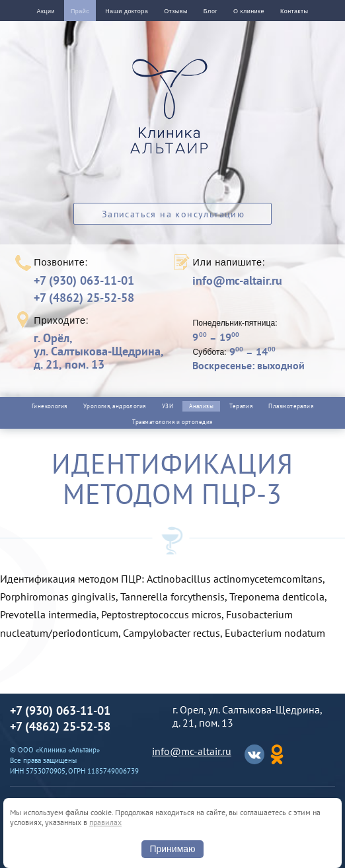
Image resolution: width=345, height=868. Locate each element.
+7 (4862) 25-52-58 (84, 298)
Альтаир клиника (172, 114)
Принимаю (172, 849)
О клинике (249, 11)
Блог (211, 11)
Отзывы (176, 11)
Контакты (294, 11)
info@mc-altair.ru (237, 281)
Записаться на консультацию (173, 214)
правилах (105, 822)
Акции (46, 11)
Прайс (80, 11)
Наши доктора (127, 11)
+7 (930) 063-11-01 (84, 280)
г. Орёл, (98, 351)
